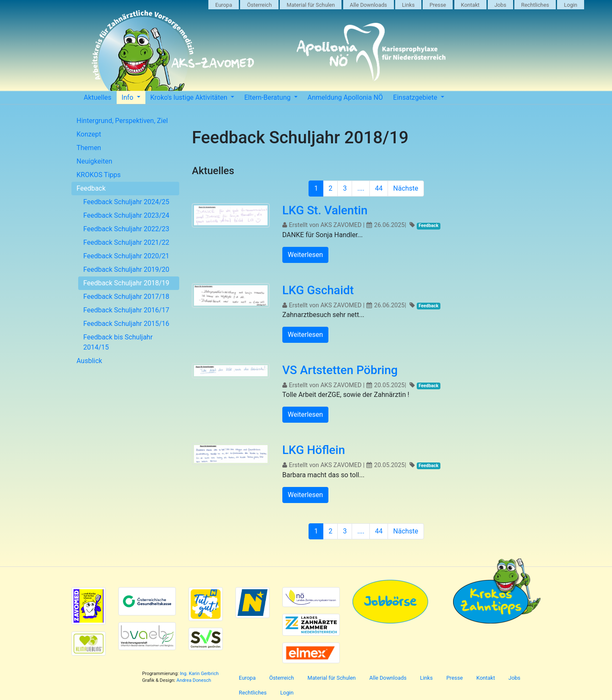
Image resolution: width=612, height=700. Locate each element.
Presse (438, 5)
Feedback (91, 188)
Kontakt (470, 5)
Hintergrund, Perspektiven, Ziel (122, 121)
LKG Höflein (314, 450)
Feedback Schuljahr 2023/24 (126, 215)
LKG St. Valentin (325, 210)
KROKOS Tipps (99, 175)
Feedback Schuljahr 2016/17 (126, 310)
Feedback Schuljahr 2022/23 (126, 229)
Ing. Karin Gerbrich (199, 674)
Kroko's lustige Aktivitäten (190, 97)
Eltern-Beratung (268, 97)
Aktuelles (98, 97)
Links (408, 5)
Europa (224, 5)
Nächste (406, 188)
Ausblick (89, 361)
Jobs (500, 5)
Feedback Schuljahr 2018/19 (126, 283)
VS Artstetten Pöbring (340, 370)
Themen (89, 148)
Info (128, 97)
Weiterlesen (305, 255)
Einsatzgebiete (416, 97)
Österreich (259, 5)
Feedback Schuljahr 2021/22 (126, 242)
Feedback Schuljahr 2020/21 (126, 256)
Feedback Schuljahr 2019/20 (126, 269)
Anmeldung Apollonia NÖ (346, 97)
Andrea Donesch (194, 680)
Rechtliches (535, 5)
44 (379, 188)
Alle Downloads (369, 5)
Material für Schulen (311, 5)
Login (571, 5)
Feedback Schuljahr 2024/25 (126, 202)
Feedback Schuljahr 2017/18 (126, 297)
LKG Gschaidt (318, 290)
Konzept (89, 134)
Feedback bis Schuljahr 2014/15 (118, 342)
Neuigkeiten (94, 161)
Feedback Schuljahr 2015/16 (126, 324)
